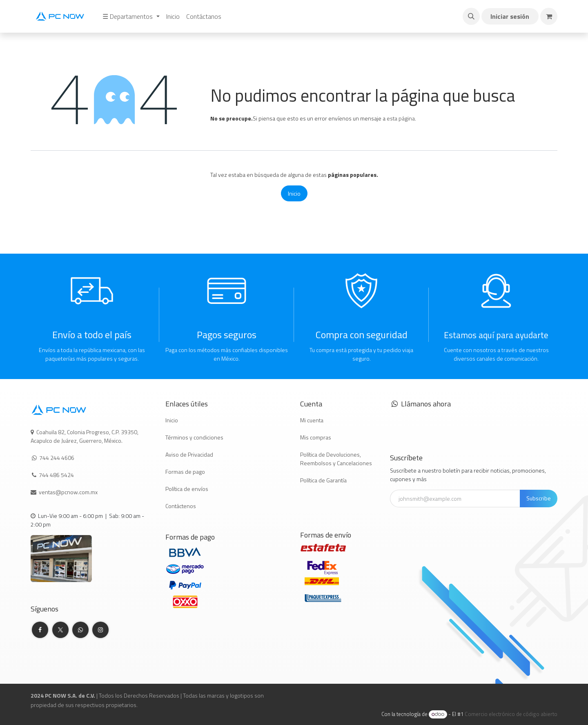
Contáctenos (181, 506)
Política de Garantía (323, 480)
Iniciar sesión (510, 16)
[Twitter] (60, 630)
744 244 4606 (57, 458)
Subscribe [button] (539, 498)
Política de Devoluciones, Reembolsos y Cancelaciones (336, 459)
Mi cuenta (312, 420)
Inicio (294, 193)
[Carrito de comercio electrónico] (549, 16)
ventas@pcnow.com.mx (69, 492)
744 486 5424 (57, 475)
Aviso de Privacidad (189, 454)
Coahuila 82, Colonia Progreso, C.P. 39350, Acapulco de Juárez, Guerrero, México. (85, 436)
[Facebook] (40, 630)
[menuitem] (131, 16)
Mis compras (316, 437)
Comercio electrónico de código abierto (511, 714)
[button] (471, 16)
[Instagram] (100, 630)
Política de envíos (187, 489)
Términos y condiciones (194, 437)
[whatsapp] (80, 630)
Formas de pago (185, 472)
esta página (401, 118)
